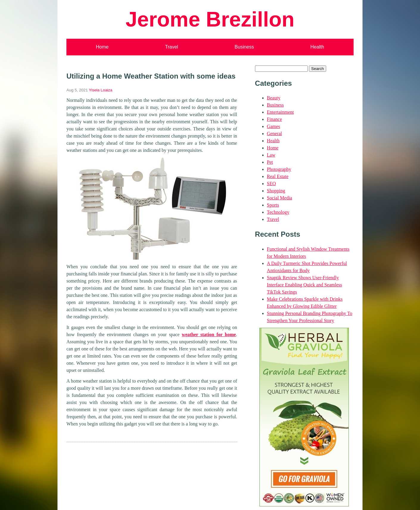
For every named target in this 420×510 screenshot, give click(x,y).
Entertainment (280, 112)
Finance (274, 119)
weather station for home (209, 334)
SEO (271, 184)
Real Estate (278, 176)
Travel (172, 47)
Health (317, 47)
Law (271, 155)
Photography (279, 169)
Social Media (280, 198)
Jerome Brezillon (210, 19)
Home (102, 47)
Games (273, 126)
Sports (273, 205)
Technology (278, 212)
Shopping (276, 191)
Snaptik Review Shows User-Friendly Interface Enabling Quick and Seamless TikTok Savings (304, 285)
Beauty (274, 98)
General (274, 134)
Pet (270, 162)
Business (244, 47)
